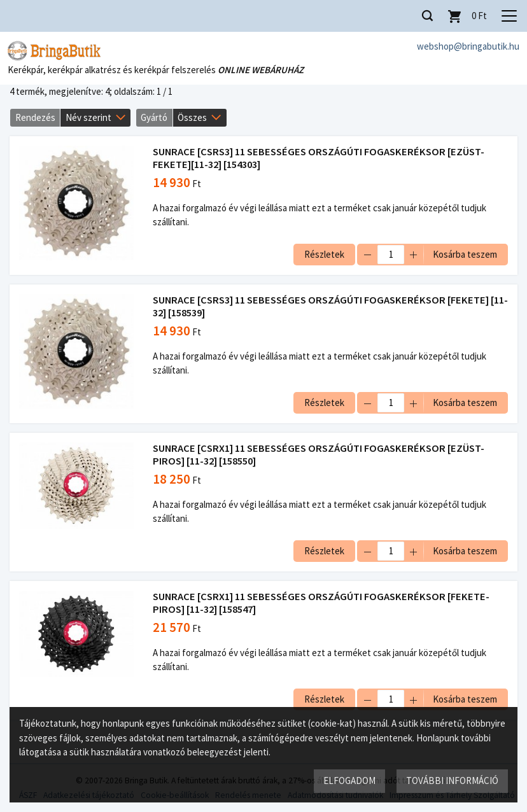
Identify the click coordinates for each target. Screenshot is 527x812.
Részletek (324, 254)
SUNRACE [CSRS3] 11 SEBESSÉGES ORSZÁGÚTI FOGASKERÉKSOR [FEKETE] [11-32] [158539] (330, 306)
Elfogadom (349, 780)
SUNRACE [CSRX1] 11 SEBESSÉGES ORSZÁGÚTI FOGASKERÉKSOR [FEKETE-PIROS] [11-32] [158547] (321, 603)
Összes (192, 117)
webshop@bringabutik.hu (468, 46)
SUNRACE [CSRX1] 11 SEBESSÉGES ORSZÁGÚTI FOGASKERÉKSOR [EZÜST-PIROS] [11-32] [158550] (319, 455)
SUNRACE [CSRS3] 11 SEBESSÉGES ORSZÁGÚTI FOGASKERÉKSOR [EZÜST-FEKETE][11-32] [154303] (319, 158)
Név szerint (88, 117)
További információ (452, 780)
